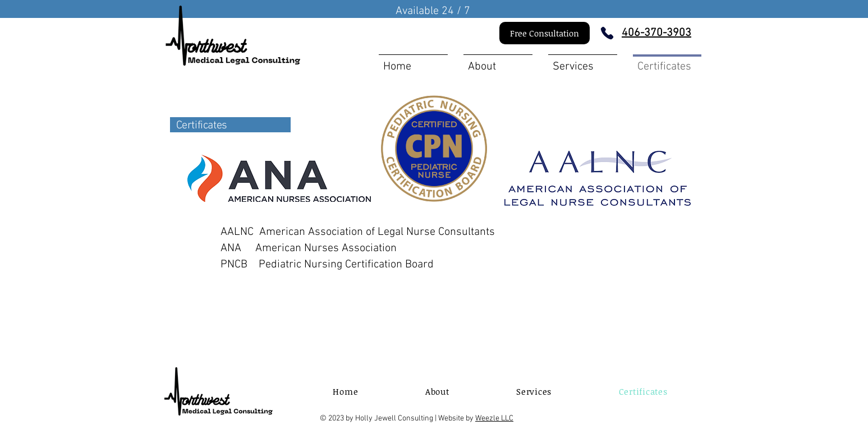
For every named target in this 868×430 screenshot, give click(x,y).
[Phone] (607, 33)
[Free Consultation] (545, 33)
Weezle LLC (494, 419)
